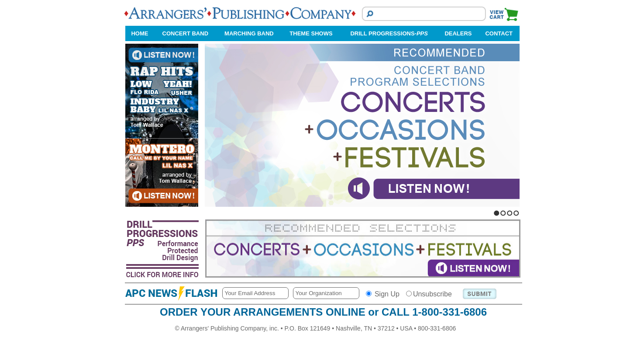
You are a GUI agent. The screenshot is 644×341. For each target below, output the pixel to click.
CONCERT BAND (185, 33)
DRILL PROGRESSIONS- (389, 33)
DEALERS (458, 33)
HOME (139, 33)
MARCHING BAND (249, 33)
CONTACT (499, 33)
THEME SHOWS (311, 33)
